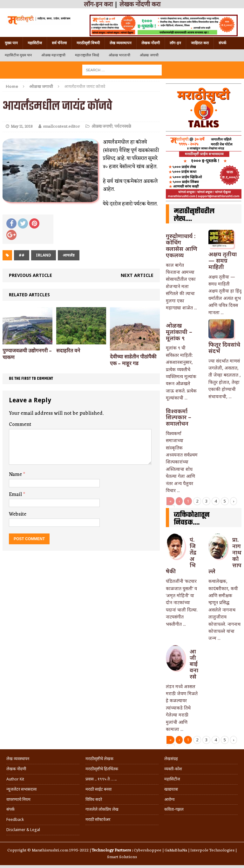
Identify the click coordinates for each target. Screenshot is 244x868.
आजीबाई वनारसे (194, 664)
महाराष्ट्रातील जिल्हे (87, 55)
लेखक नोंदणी (151, 43)
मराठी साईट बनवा (98, 789)
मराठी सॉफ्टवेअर (98, 819)
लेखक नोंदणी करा (140, 4)
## (22, 255)
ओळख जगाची (149, 55)
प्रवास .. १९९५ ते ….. (101, 779)
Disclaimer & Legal (23, 830)
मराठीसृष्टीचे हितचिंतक (102, 769)
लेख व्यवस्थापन (121, 43)
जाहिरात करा (200, 43)
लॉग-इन (175, 43)
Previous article (30, 275)
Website (18, 514)
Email (16, 495)
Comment (20, 425)
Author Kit (15, 779)
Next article (137, 275)
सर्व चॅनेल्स (59, 43)
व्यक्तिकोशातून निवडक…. (192, 519)
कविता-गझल (174, 809)
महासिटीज (35, 43)
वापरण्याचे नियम (18, 799)
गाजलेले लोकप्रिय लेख (102, 809)
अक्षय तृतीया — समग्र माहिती (223, 260)
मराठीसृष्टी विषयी (88, 43)
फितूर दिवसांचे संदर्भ (224, 348)
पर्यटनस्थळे (123, 127)
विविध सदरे (94, 799)
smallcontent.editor (61, 127)
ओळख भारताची (119, 55)
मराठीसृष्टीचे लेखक (99, 759)
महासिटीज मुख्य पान (18, 55)
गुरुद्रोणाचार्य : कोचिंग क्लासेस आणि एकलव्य (182, 245)
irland (44, 255)
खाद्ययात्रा (171, 789)
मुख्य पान (11, 43)
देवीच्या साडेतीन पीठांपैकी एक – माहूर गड (133, 360)
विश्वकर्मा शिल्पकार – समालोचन (179, 417)
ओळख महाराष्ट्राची (53, 55)
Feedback (15, 819)
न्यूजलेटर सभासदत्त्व (21, 789)
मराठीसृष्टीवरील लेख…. (194, 215)
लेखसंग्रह (171, 759)
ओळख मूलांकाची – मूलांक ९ (179, 332)
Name (16, 475)
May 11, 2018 (22, 127)
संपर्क (222, 43)
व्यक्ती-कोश (173, 769)
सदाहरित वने (68, 351)
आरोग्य (169, 799)
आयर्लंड (69, 255)
